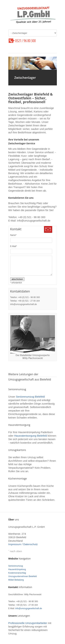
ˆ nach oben (15, 551)
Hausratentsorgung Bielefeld (31, 436)
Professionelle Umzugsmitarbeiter (28, 623)
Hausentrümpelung (17, 569)
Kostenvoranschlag (17, 573)
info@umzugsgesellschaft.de (29, 608)
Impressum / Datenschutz (23, 544)
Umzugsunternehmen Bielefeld (23, 576)
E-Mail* (14, 246)
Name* (13, 235)
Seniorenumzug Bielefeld (30, 397)
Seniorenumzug (16, 566)
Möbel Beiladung (16, 580)
